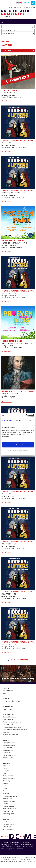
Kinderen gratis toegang (10, 778)
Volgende (23, 660)
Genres (5, 42)
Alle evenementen (8, 709)
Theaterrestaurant (8, 725)
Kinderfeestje (7, 781)
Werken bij (32, 7)
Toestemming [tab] (7, 420)
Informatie (7, 763)
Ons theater (6, 753)
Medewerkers (7, 827)
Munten (5, 788)
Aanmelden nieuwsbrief (9, 824)
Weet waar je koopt (8, 814)
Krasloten (6, 783)
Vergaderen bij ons (8, 758)
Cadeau (5, 768)
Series (5, 693)
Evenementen (8, 707)
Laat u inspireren (7, 748)
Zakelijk (25, 7)
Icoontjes (5, 773)
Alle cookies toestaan (18, 445)
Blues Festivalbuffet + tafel (10, 735)
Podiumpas (6, 793)
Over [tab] (30, 420)
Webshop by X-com (25, 859)
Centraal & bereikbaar (9, 745)
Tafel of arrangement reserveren (12, 722)
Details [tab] (19, 420)
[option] (18, 674)
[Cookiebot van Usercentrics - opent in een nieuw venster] (26, 415)
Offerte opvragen (8, 750)
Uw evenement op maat (10, 755)
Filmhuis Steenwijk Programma (12, 701)
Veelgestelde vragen (8, 806)
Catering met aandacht (9, 743)
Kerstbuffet (6, 732)
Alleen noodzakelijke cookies (18, 450)
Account (27, 2)
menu (3, 23)
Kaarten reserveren (8, 776)
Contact (6, 819)
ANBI (4, 766)
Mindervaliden (7, 786)
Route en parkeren (8, 829)
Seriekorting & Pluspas (9, 801)
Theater (4, 7)
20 (18, 660)
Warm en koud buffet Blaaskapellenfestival (15, 730)
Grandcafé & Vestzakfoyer (10, 717)
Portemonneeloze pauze (10, 796)
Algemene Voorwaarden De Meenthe (24, 861)
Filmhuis (10, 7)
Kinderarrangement (8, 719)
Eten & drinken (18, 7)
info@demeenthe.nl (27, 845)
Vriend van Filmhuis (8, 811)
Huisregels (6, 771)
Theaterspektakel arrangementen (12, 727)
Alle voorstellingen (8, 691)
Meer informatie (6, 101)
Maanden (7, 45)
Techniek (5, 804)
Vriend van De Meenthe (9, 809)
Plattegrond (6, 791)
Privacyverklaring (7, 799)
